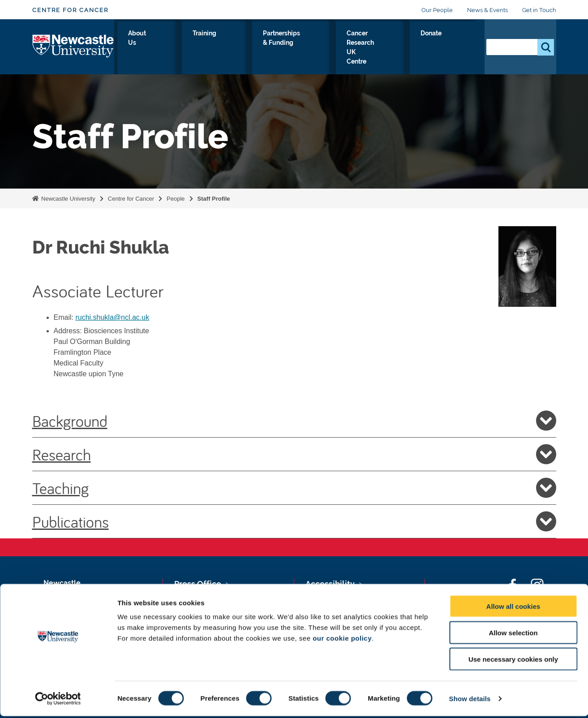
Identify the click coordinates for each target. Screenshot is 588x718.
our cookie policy (342, 640)
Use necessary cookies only (513, 661)
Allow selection (513, 634)
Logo (73, 47)
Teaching (294, 488)
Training (232, 43)
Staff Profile (214, 199)
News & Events (487, 10)
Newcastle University (68, 199)
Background (294, 421)
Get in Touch (539, 10)
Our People (437, 10)
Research (294, 454)
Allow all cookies (513, 608)
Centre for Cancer (70, 10)
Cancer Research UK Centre (388, 49)
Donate (458, 43)
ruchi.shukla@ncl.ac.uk (112, 317)
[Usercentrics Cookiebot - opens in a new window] (58, 701)
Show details (470, 700)
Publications (294, 521)
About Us (190, 49)
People (176, 199)
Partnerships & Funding (295, 49)
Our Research (142, 49)
